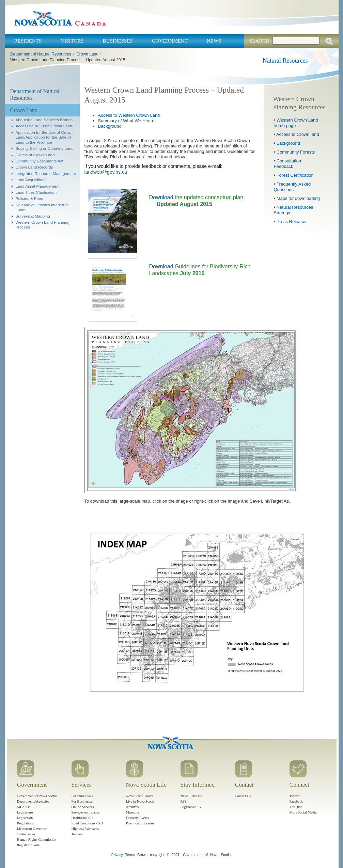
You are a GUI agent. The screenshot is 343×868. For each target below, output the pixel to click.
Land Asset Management (38, 186)
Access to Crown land (298, 134)
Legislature (25, 812)
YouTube (296, 807)
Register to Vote (28, 845)
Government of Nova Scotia (37, 796)
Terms (130, 855)
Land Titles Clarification (36, 192)
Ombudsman (26, 834)
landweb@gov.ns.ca (106, 172)
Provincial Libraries (140, 823)
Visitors (72, 41)
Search (259, 41)
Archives (132, 807)
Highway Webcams (85, 829)
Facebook (296, 801)
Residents (28, 41)
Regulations (26, 823)
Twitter (295, 796)
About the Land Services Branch (44, 120)
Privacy (117, 855)
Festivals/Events (138, 818)
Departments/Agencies (33, 801)
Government (170, 41)
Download (161, 197)
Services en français (86, 812)
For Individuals (82, 796)
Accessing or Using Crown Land (44, 126)
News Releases (191, 796)
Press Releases (292, 222)
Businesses (118, 41)
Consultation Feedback (287, 164)
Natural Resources (285, 61)
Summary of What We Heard (126, 121)
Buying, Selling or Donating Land (45, 148)
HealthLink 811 (83, 818)
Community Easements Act (40, 161)
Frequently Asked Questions (292, 187)
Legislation (25, 818)
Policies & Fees (29, 198)
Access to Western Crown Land (129, 115)
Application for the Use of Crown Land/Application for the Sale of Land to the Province (44, 137)
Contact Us (243, 796)
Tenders (77, 834)
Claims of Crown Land (35, 155)
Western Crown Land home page (296, 123)
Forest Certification (295, 175)
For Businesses (82, 801)
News (214, 41)
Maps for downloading (298, 198)
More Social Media (303, 812)
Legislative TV (191, 807)
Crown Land (87, 54)
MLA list (24, 807)
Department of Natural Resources (41, 54)
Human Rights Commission (37, 840)
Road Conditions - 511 (88, 823)
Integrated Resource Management (46, 173)
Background (110, 126)
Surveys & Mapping (33, 216)
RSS (184, 801)
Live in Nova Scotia (140, 801)
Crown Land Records (34, 167)
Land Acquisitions (31, 180)
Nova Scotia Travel (140, 796)
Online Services (83, 807)
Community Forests (296, 152)
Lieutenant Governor (32, 829)
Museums (133, 812)
